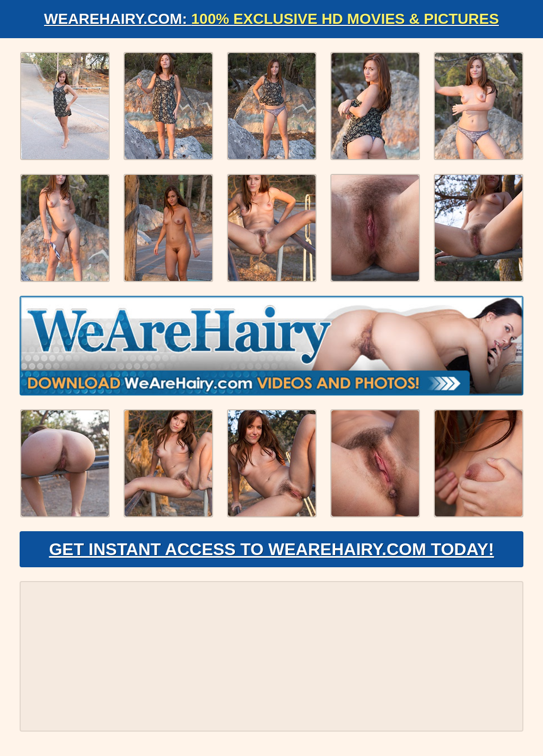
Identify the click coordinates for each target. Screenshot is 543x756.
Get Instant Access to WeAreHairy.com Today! (271, 549)
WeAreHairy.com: (271, 19)
